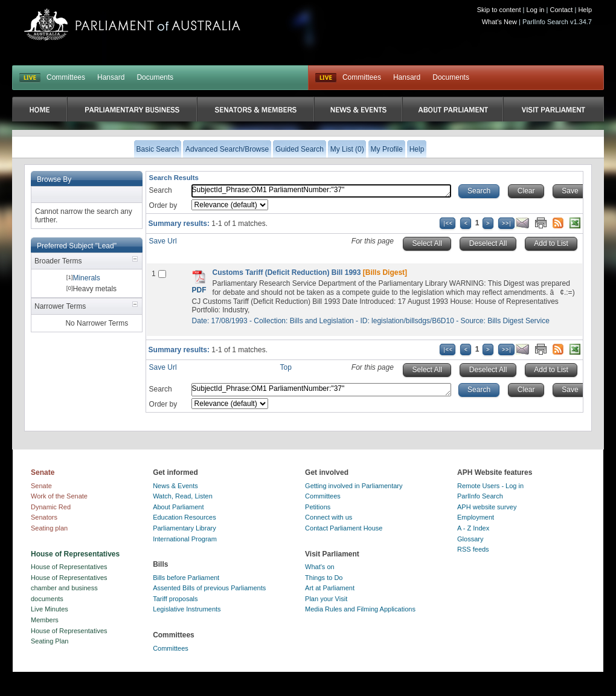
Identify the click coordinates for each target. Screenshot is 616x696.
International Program (185, 539)
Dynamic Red (51, 507)
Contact (561, 10)
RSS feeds (473, 549)
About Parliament (178, 507)
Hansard (111, 77)
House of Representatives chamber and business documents (69, 588)
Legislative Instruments (187, 609)
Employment (476, 517)
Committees (66, 77)
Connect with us (329, 517)
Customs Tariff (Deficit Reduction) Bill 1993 (287, 272)
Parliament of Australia (132, 24)
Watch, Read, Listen (183, 496)
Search (161, 190)
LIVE (30, 78)
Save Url (163, 241)
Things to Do (324, 578)
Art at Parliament (330, 588)
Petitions (318, 507)
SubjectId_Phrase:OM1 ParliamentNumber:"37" (321, 191)
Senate (41, 486)
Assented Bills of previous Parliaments (209, 588)
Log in (536, 10)
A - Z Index (473, 528)
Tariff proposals (175, 599)
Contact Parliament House (344, 528)
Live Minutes (50, 609)
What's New (499, 22)
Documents (155, 77)
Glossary (470, 539)
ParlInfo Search (480, 496)
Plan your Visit (326, 599)
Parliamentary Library (184, 528)
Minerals (86, 278)
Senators (44, 517)
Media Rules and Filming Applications (360, 609)
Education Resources (184, 517)
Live (326, 78)
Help (585, 10)
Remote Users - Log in (490, 486)
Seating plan (49, 528)
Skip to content (499, 10)
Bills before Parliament (186, 578)
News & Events (175, 486)
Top (286, 367)
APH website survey (487, 507)
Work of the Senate (59, 496)
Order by (163, 205)
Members (45, 620)
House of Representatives (69, 567)
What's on (320, 567)
